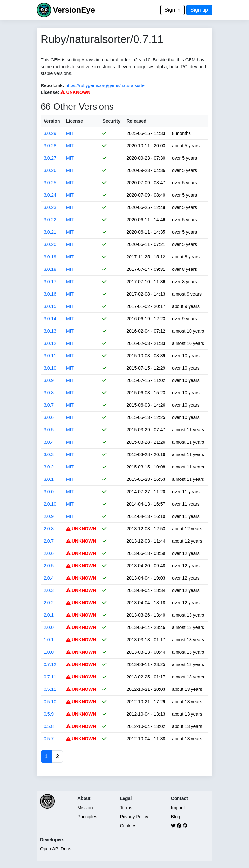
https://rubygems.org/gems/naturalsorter (106, 85)
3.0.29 (50, 133)
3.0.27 (50, 158)
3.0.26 (50, 170)
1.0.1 (49, 640)
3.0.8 (49, 393)
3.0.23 (50, 207)
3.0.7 (49, 405)
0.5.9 (49, 714)
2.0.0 (49, 627)
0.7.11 (50, 677)
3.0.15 (50, 306)
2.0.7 (49, 541)
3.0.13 (50, 331)
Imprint (178, 808)
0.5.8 (49, 726)
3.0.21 (50, 232)
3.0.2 (49, 467)
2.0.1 (49, 615)
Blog (176, 817)
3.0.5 (49, 430)
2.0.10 (50, 504)
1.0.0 (49, 652)
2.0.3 (49, 590)
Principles (87, 817)
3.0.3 (49, 454)
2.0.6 (49, 553)
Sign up (199, 10)
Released (136, 121)
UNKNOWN (76, 92)
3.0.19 (50, 257)
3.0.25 (50, 183)
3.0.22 (50, 220)
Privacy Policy (134, 817)
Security (111, 121)
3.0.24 (50, 195)
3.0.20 (50, 244)
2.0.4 (49, 578)
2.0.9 (49, 516)
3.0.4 (49, 442)
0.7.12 (50, 664)
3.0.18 (50, 269)
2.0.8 (49, 529)
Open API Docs (56, 849)
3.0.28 (50, 146)
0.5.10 (50, 702)
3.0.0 (49, 492)
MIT (70, 133)
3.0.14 (50, 319)
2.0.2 (49, 603)
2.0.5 (49, 566)
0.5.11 (50, 689)
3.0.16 (50, 294)
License (74, 121)
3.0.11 (50, 356)
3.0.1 (49, 479)
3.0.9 (49, 380)
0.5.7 (49, 739)
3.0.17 (50, 282)
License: (50, 92)
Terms (126, 808)
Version (52, 121)
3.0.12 (50, 343)
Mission (85, 808)
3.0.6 (49, 417)
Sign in (172, 10)
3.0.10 (50, 368)
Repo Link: (52, 85)
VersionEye (74, 10)
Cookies (128, 826)
